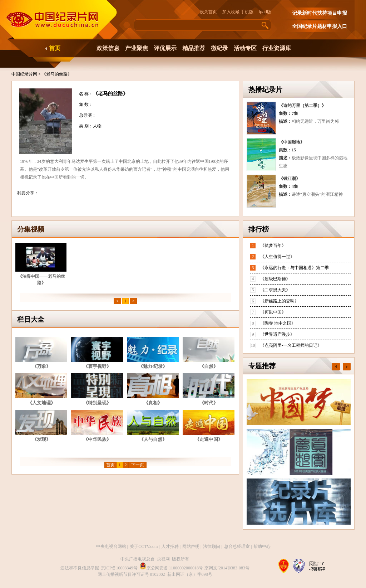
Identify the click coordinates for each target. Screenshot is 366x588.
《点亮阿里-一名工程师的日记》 (291, 345)
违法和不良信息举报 (80, 568)
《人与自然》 (153, 439)
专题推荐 (262, 366)
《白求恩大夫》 (275, 290)
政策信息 (108, 48)
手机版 (247, 12)
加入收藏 (231, 12)
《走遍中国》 (209, 439)
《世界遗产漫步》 (277, 334)
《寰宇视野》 (97, 366)
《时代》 (209, 403)
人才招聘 (170, 546)
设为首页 (211, 12)
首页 (55, 48)
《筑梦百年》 (273, 246)
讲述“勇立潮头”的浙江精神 (317, 194)
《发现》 (41, 439)
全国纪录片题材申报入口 (320, 26)
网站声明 (191, 546)
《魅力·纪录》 (153, 366)
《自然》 (209, 366)
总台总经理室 (237, 546)
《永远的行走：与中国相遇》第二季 (295, 268)
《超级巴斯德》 (275, 279)
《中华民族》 (97, 439)
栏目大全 (31, 319)
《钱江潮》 (290, 179)
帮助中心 (262, 546)
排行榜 (259, 229)
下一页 (138, 465)
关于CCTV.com (144, 546)
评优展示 (165, 48)
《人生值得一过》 (277, 257)
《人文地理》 (41, 403)
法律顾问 (212, 546)
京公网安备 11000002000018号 (171, 568)
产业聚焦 (137, 48)
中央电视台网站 (111, 546)
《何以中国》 (273, 312)
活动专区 (245, 48)
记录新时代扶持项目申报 (320, 13)
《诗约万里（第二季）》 (302, 106)
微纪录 (219, 48)
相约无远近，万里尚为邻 (315, 121)
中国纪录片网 (25, 74)
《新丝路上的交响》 (280, 301)
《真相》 (153, 403)
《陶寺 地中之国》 (278, 323)
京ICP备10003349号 (119, 568)
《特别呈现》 (97, 403)
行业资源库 (277, 48)
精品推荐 (194, 48)
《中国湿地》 (292, 142)
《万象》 (41, 366)
